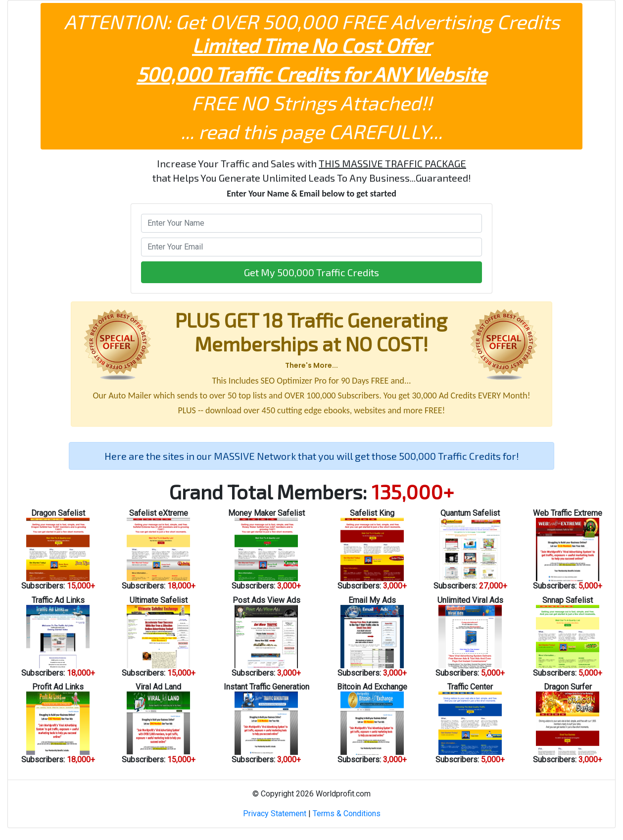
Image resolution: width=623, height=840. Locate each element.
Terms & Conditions (347, 814)
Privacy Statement (275, 814)
